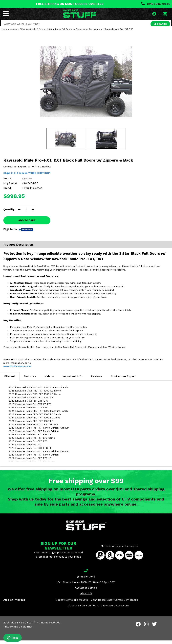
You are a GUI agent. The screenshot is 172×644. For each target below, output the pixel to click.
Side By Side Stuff (23, 626)
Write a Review (42, 170)
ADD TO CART (27, 224)
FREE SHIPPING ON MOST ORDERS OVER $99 (70, 4)
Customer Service (86, 591)
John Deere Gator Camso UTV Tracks (115, 603)
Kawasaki (14, 33)
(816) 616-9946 (156, 4)
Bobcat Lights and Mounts (72, 603)
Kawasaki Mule (29, 33)
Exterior (42, 33)
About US (86, 597)
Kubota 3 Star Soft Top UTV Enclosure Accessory (99, 609)
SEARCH (160, 24)
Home (5, 33)
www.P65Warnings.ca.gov (17, 370)
